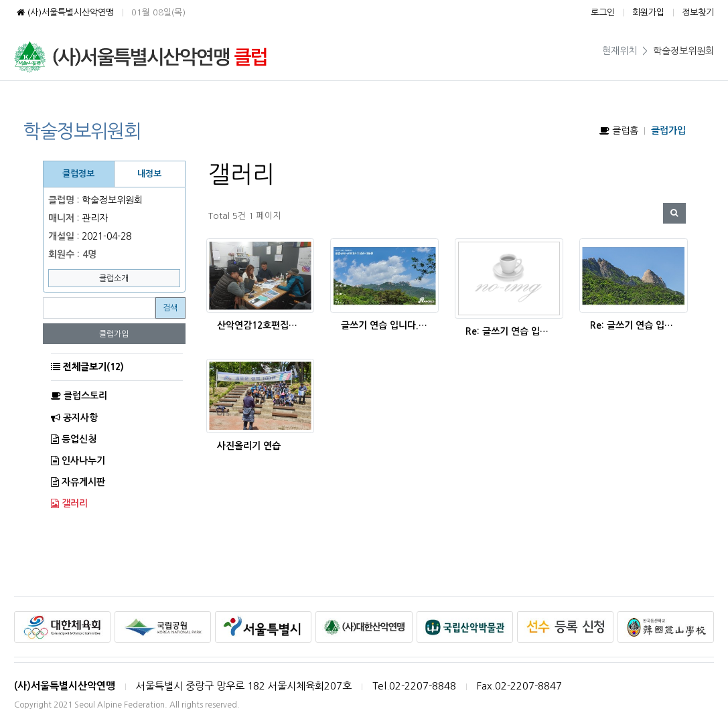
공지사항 (74, 418)
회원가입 (648, 12)
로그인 (603, 12)
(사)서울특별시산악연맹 (64, 12)
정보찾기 (698, 12)
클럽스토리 (79, 396)
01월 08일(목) (158, 12)
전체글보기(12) (93, 367)
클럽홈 (619, 131)
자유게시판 (78, 482)
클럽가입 (114, 334)
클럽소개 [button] (114, 278)
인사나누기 (78, 461)
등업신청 (74, 439)
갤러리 (69, 503)
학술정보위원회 (683, 51)
